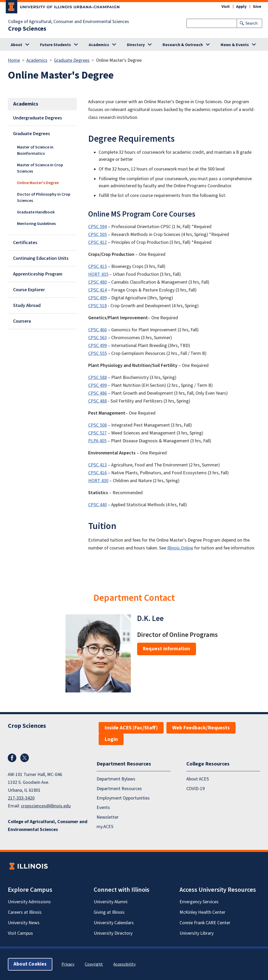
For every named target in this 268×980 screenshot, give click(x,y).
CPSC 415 (97, 266)
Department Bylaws (116, 779)
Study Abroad (27, 305)
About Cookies (30, 964)
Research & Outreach (183, 45)
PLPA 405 (97, 441)
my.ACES (105, 827)
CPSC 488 (97, 401)
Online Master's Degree (38, 183)
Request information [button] (167, 649)
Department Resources (119, 789)
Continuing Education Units (41, 258)
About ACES (198, 779)
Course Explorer (29, 290)
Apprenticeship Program (38, 274)
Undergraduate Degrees (38, 118)
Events (103, 808)
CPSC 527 (97, 433)
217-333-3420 (21, 798)
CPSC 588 (97, 378)
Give (257, 7)
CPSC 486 (97, 393)
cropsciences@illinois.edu (46, 806)
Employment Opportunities (123, 798)
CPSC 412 (97, 242)
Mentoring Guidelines (36, 224)
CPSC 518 (97, 306)
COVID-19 (196, 789)
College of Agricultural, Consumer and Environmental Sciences (69, 22)
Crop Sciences (27, 29)
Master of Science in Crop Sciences (40, 168)
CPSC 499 (97, 298)
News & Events (235, 45)
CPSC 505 (97, 235)
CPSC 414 (97, 290)
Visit (226, 7)
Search (252, 23)
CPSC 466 (97, 330)
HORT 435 (98, 274)
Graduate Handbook (36, 212)
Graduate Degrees (72, 60)
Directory (136, 45)
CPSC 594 (97, 227)
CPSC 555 (97, 353)
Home (14, 60)
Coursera (22, 321)
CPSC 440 (97, 505)
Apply (241, 7)
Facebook (12, 758)
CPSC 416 (97, 473)
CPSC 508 (97, 425)
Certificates (25, 243)
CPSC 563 (97, 338)
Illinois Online (180, 548)
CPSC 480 (97, 282)
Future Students (55, 45)
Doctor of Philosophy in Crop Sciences (44, 197)
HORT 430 (98, 481)
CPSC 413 (97, 465)
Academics (99, 45)
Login (111, 739)
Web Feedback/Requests (201, 728)
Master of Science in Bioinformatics (35, 150)
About (16, 45)
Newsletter (108, 817)
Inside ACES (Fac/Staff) (131, 728)
